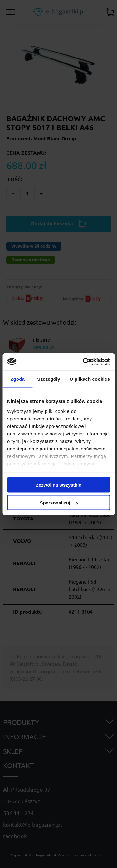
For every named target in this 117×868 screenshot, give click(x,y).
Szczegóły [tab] (49, 379)
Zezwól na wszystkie (59, 485)
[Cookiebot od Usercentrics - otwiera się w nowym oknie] (83, 362)
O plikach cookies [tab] (90, 379)
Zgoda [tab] (17, 379)
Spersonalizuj (59, 502)
